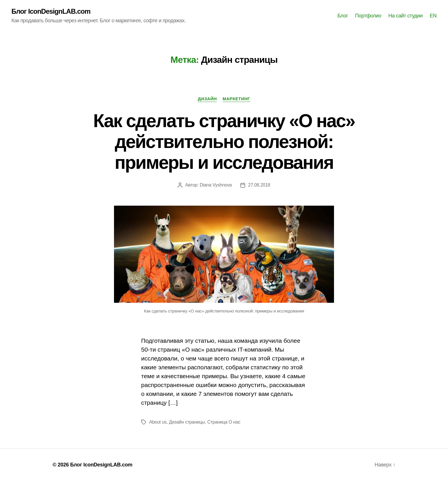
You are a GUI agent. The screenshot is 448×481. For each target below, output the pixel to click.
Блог (343, 16)
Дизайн (207, 99)
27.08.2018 (259, 185)
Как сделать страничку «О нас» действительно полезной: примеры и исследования (224, 142)
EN (433, 16)
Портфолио (368, 16)
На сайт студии (405, 16)
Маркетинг (236, 99)
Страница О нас (224, 422)
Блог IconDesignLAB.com (51, 11)
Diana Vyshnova (216, 185)
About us (158, 422)
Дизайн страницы (187, 422)
